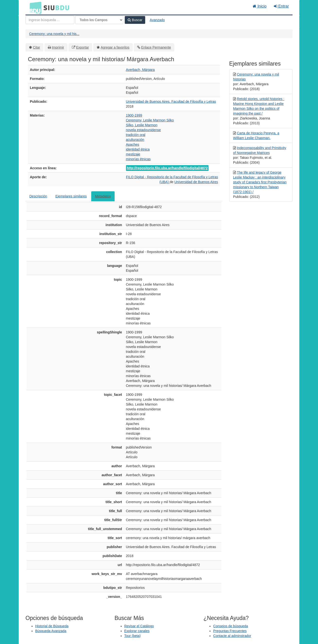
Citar (37, 47)
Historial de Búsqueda (52, 626)
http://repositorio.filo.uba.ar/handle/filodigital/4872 (167, 168)
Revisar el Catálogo (139, 626)
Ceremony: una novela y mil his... (54, 34)
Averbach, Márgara (140, 70)
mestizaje (133, 154)
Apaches (133, 144)
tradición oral (136, 135)
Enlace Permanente (156, 47)
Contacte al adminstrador (232, 636)
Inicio (260, 6)
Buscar (135, 20)
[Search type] (99, 20)
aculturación (135, 140)
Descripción (38, 196)
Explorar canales (137, 631)
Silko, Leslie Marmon (142, 125)
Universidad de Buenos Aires (196, 182)
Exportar (82, 47)
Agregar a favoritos (115, 47)
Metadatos (103, 196)
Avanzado (157, 20)
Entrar (281, 6)
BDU (34, 8)
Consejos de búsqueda (230, 626)
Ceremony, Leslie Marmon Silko (150, 120)
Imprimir (58, 47)
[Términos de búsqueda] (50, 20)
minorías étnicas (138, 159)
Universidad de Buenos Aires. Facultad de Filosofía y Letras (171, 102)
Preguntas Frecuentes (230, 631)
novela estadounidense (143, 130)
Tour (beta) (133, 636)
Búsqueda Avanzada (51, 631)
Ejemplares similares (71, 196)
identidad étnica (138, 149)
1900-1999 (134, 115)
